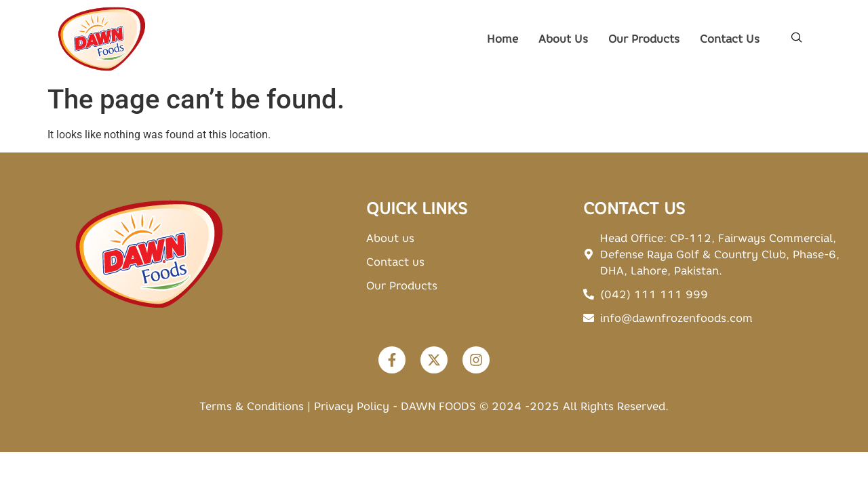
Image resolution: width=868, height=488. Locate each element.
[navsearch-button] (797, 39)
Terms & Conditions (252, 406)
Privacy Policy (352, 406)
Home (502, 39)
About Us (563, 39)
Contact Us (730, 39)
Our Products (644, 39)
